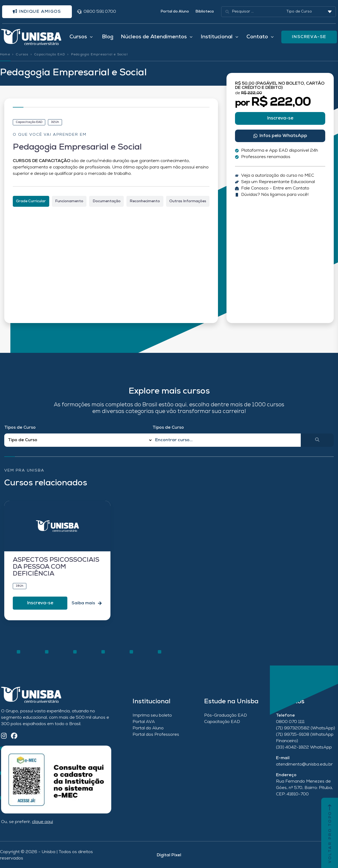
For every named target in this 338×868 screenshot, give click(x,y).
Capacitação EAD (50, 55)
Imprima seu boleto (152, 716)
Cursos (22, 55)
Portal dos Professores (156, 735)
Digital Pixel (169, 855)
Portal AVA (144, 722)
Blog (108, 37)
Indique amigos (37, 11)
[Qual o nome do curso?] (227, 440)
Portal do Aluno (175, 12)
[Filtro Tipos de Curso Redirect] (78, 440)
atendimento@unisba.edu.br (304, 764)
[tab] (31, 201)
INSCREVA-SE (309, 37)
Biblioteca (205, 12)
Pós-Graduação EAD (226, 716)
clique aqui (42, 822)
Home (5, 55)
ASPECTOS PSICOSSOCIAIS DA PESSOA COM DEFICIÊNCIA (56, 567)
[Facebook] (14, 736)
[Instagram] (4, 736)
